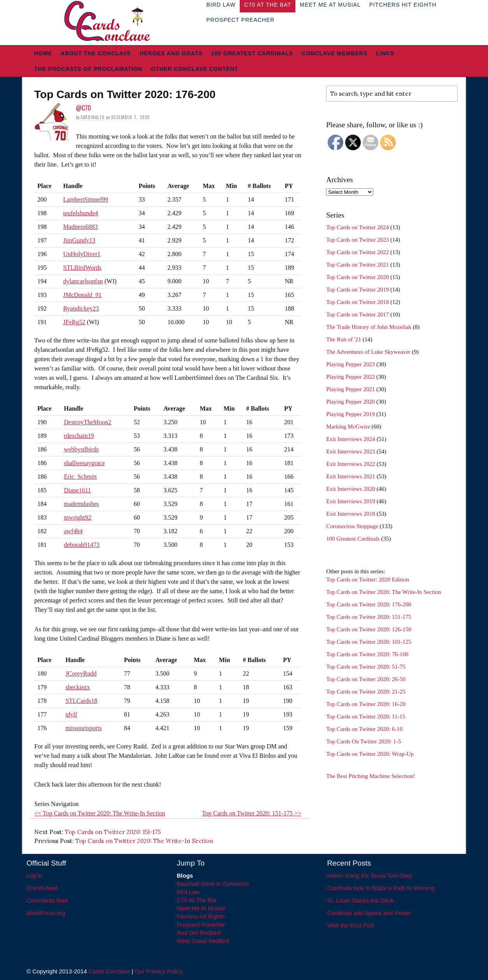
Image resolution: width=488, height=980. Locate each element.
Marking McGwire (348, 427)
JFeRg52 (74, 322)
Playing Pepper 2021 (350, 389)
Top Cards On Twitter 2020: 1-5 (363, 741)
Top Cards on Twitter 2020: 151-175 (113, 832)
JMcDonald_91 (82, 295)
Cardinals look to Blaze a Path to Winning (381, 888)
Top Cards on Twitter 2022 (357, 252)
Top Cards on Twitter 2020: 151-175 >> (252, 813)
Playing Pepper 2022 (350, 377)
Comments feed (47, 900)
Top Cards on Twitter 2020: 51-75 (366, 667)
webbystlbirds (81, 449)
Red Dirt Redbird (198, 933)
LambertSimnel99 (86, 199)
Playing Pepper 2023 (350, 364)
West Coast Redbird (203, 941)
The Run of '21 (344, 339)
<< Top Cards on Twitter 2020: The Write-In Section (100, 813)
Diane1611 (77, 490)
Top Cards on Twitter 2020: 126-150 (369, 629)
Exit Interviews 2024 (351, 439)
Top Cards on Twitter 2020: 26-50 (366, 679)
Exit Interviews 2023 (351, 451)
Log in (34, 876)
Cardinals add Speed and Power (369, 913)
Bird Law (188, 892)
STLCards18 (81, 701)
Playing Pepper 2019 (350, 414)
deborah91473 (82, 545)
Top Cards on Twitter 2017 (357, 314)
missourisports (83, 728)
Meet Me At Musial (201, 908)
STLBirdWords (82, 268)
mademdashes (81, 504)
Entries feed (42, 888)
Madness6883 (80, 227)
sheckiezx (78, 687)
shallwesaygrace (84, 463)
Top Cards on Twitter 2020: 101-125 (369, 642)
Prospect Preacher (240, 20)
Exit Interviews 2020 (351, 489)
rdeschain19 (79, 436)
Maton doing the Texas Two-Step (370, 876)
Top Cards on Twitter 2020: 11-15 (366, 717)
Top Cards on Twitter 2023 (357, 240)
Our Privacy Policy (159, 971)
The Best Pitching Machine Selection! (370, 776)
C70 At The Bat (196, 900)
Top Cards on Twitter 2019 (357, 290)
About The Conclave (96, 53)
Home (43, 53)
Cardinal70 (93, 117)
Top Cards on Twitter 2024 (357, 227)
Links (385, 53)
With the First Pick (351, 925)
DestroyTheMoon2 (88, 422)
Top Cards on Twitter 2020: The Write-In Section (144, 841)
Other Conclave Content (195, 69)
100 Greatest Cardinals (252, 53)
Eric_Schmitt (80, 477)
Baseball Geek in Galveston (213, 884)
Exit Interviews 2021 (351, 476)
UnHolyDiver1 (82, 254)
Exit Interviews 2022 (351, 464)
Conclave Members (334, 53)
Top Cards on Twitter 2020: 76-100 (367, 654)
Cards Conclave (110, 971)
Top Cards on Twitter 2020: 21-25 (366, 692)
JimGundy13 (79, 240)
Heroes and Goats (171, 53)
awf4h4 (73, 531)
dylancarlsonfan (83, 281)
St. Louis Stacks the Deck (361, 900)
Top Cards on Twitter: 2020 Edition (368, 580)
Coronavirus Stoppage (352, 526)
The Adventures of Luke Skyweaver (368, 352)
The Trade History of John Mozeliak (369, 327)
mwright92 (77, 517)
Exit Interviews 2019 (351, 501)
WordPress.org (46, 913)
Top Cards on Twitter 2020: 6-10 (364, 729)
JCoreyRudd (81, 674)
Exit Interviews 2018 (351, 514)
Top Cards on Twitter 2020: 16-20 (366, 704)
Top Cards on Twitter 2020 (357, 277)
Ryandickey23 (81, 308)
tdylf (71, 714)
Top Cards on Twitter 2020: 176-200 (369, 604)
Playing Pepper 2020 (350, 402)
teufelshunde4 (81, 213)
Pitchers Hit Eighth (201, 916)
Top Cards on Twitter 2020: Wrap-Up (370, 754)
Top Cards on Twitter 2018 (357, 302)
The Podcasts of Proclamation (88, 69)
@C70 (83, 108)
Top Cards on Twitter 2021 (357, 265)
